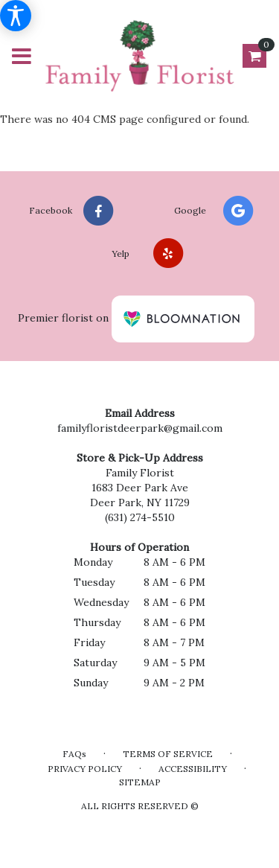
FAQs (74, 754)
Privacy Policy (85, 769)
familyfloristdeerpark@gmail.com (140, 428)
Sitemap (140, 782)
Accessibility (193, 769)
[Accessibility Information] (16, 16)
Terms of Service (168, 754)
